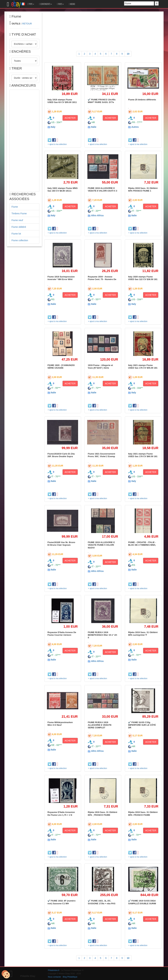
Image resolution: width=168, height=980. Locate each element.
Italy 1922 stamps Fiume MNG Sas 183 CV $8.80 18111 (63, 189)
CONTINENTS (46, 4)
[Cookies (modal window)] (6, 974)
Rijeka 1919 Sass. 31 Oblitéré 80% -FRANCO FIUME (143, 813)
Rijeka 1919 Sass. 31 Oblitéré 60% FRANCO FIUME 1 (143, 189)
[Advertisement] (24, 141)
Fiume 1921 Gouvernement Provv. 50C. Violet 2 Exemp (101, 455)
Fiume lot (16, 234)
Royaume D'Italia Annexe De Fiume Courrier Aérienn (62, 634)
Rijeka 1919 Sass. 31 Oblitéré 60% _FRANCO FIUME (102, 813)
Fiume (15, 207)
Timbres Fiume (19, 213)
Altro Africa (97, 215)
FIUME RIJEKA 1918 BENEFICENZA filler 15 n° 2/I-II (103, 635)
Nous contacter (54, 977)
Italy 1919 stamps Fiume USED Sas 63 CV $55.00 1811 (62, 101)
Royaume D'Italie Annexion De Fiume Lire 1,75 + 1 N (61, 813)
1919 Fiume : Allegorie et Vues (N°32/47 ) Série (100, 367)
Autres (135, 127)
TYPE (31, 4)
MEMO (72, 4)
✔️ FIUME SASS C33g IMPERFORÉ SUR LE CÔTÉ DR (142, 725)
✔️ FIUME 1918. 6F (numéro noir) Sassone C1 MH (62, 902)
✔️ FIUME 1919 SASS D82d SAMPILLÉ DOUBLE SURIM (142, 902)
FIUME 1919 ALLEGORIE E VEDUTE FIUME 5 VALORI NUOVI (101, 545)
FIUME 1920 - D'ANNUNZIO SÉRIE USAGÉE (61, 367)
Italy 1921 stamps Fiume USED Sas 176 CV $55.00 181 (143, 367)
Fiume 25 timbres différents (142, 100)
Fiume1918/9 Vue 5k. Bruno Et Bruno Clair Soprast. (61, 544)
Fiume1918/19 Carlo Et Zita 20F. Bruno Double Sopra (61, 455)
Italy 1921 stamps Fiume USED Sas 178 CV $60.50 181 (143, 455)
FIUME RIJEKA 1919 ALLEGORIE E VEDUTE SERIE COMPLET (100, 725)
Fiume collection (20, 240)
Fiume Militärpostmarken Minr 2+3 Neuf (60, 724)
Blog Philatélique (70, 977)
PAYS (60, 4)
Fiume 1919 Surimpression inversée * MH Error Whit (61, 278)
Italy (53, 127)
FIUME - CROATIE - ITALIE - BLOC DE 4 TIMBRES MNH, (142, 544)
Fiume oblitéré (19, 227)
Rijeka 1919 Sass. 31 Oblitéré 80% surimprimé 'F (143, 634)
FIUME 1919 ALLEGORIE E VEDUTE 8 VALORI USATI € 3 (102, 189)
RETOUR (27, 24)
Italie (94, 127)
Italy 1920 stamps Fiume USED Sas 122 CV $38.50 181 (143, 278)
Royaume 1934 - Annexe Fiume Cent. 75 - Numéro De (102, 278)
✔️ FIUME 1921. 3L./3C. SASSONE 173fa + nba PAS (102, 902)
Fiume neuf (17, 220)
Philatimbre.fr (54, 970)
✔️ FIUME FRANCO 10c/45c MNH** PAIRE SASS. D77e (102, 101)
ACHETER (70, 118)
